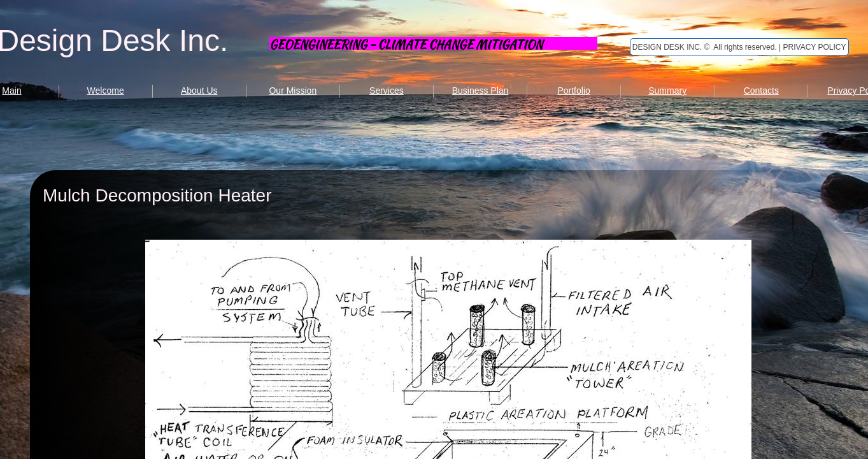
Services (387, 91)
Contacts (761, 91)
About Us (199, 91)
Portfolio (573, 91)
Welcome (106, 91)
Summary (667, 91)
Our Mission (293, 91)
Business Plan (480, 91)
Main (11, 91)
